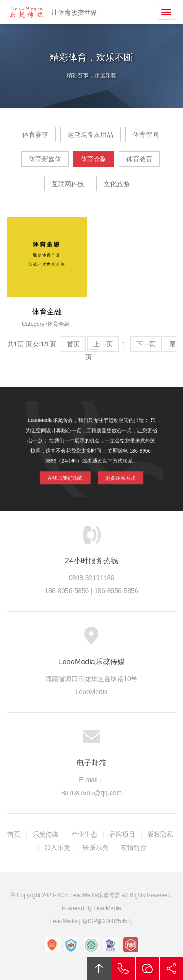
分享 (171, 968)
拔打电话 (123, 968)
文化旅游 (117, 184)
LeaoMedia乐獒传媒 (26, 12)
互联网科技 (68, 184)
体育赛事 (35, 135)
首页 (14, 834)
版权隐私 (160, 834)
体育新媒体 (45, 159)
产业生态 (84, 834)
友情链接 (134, 847)
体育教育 (139, 159)
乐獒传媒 (46, 834)
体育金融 (94, 159)
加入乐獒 (57, 847)
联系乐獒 (96, 847)
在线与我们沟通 (69, 475)
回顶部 (99, 968)
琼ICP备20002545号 (108, 921)
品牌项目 (122, 834)
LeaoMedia (107, 908)
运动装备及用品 (91, 135)
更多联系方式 (117, 475)
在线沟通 (147, 968)
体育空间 (146, 135)
